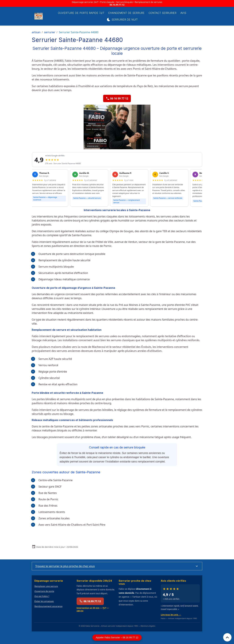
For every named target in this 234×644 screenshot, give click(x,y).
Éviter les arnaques (44, 601)
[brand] (39, 16)
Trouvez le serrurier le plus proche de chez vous (65, 566)
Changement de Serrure (126, 13)
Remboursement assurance (48, 606)
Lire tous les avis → (171, 615)
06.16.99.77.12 (117, 5)
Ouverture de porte (44, 591)
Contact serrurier (162, 13)
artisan (36, 32)
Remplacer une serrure (46, 586)
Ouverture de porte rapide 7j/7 (81, 13)
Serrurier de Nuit (122, 20)
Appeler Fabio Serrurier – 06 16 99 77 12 (117, 637)
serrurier (50, 32)
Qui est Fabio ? (42, 596)
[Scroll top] (227, 637)
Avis (183, 13)
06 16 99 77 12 (117, 98)
